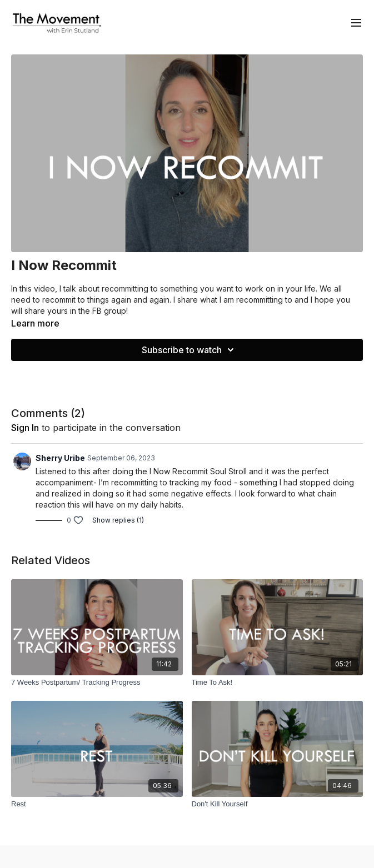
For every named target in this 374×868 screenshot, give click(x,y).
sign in (25, 428)
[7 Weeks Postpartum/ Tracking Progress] (97, 683)
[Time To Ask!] (278, 683)
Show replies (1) (118, 520)
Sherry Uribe (60, 458)
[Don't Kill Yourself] (278, 804)
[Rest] (97, 804)
